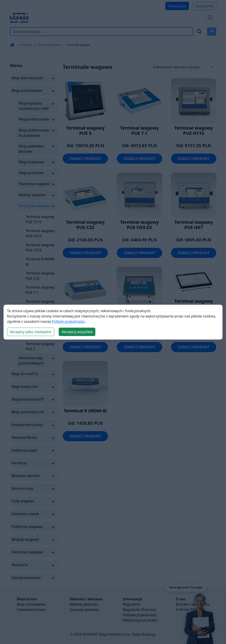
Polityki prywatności (68, 321)
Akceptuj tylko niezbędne (31, 332)
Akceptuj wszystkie (77, 332)
